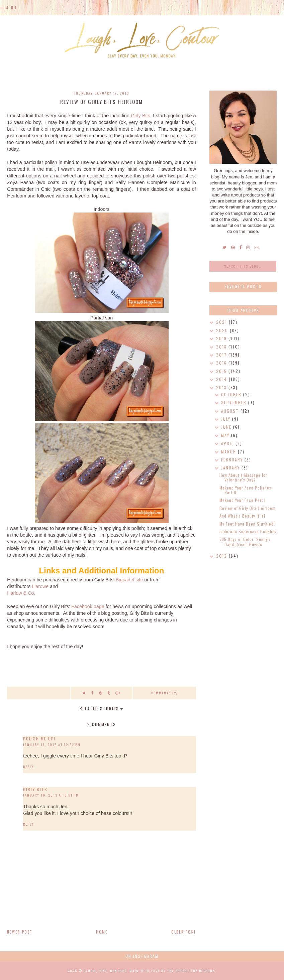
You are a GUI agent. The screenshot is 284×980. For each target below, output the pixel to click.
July (227, 419)
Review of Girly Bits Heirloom (248, 508)
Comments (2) (164, 693)
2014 (222, 379)
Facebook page (88, 606)
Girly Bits (140, 116)
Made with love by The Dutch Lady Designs (172, 971)
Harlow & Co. (21, 593)
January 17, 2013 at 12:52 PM (52, 745)
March (229, 452)
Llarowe (40, 586)
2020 (223, 330)
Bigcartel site (129, 580)
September (235, 402)
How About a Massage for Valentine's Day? (243, 477)
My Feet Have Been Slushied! (247, 524)
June (227, 427)
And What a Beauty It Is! (242, 516)
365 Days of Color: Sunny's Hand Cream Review (245, 541)
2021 (222, 322)
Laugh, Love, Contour (105, 971)
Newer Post (20, 932)
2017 (222, 355)
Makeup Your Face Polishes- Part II (246, 490)
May (226, 435)
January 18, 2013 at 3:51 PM (51, 795)
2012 (222, 556)
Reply (28, 767)
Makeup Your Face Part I (243, 500)
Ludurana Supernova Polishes (248, 531)
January (231, 468)
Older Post (184, 932)
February (233, 460)
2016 (222, 363)
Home (102, 932)
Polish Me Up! (39, 739)
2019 (222, 338)
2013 (222, 387)
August (231, 411)
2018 (222, 347)
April (228, 443)
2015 (222, 371)
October (232, 394)
